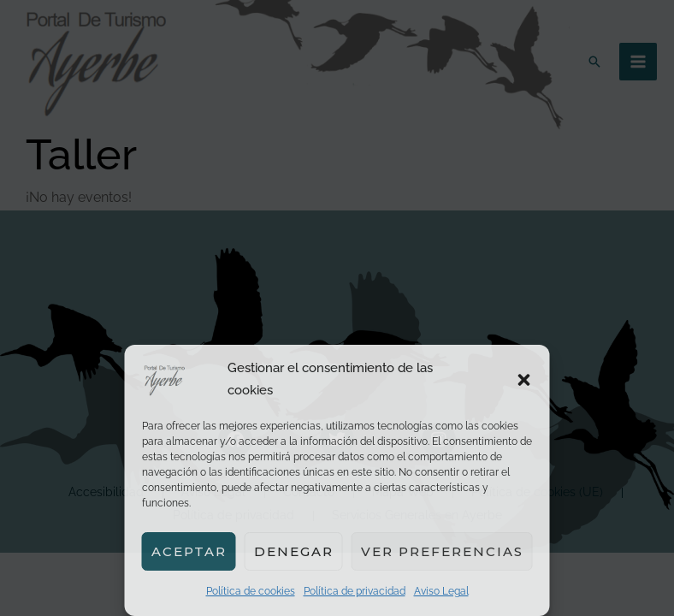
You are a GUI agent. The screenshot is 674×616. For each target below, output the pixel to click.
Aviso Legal (441, 591)
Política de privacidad (355, 591)
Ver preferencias (442, 551)
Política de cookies (251, 591)
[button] (524, 380)
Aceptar (189, 551)
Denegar (294, 551)
